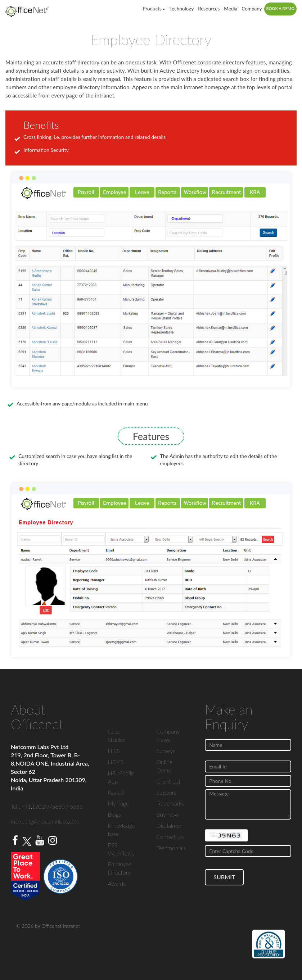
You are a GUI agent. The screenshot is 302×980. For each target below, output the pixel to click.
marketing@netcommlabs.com (45, 821)
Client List (168, 781)
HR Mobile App (121, 777)
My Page (118, 803)
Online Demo (164, 766)
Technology (182, 9)
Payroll (116, 792)
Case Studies (117, 735)
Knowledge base (122, 830)
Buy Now (168, 814)
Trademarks (170, 803)
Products (154, 9)
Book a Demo (280, 8)
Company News (168, 735)
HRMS (116, 762)
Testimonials (171, 848)
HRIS (114, 751)
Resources (209, 9)
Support (166, 792)
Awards (117, 883)
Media (231, 9)
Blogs (115, 814)
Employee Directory (120, 868)
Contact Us (170, 837)
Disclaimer (169, 825)
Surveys (166, 751)
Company (252, 9)
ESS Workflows (121, 849)
